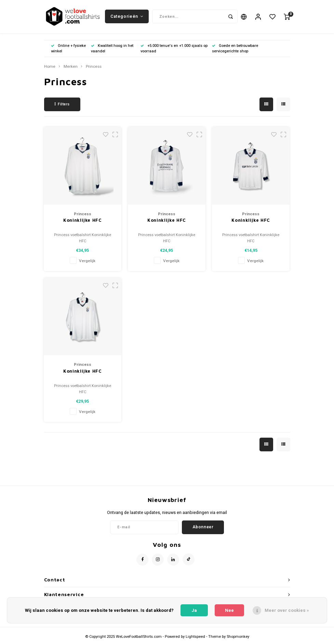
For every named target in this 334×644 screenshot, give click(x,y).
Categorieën (127, 17)
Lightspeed (195, 638)
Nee (229, 610)
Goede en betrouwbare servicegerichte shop (235, 49)
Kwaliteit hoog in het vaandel (112, 49)
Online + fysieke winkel (68, 49)
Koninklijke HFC (83, 221)
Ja (194, 610)
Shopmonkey (238, 638)
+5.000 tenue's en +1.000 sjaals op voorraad (174, 49)
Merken (71, 68)
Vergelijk (87, 262)
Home (50, 68)
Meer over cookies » (287, 610)
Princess (94, 68)
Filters (62, 105)
